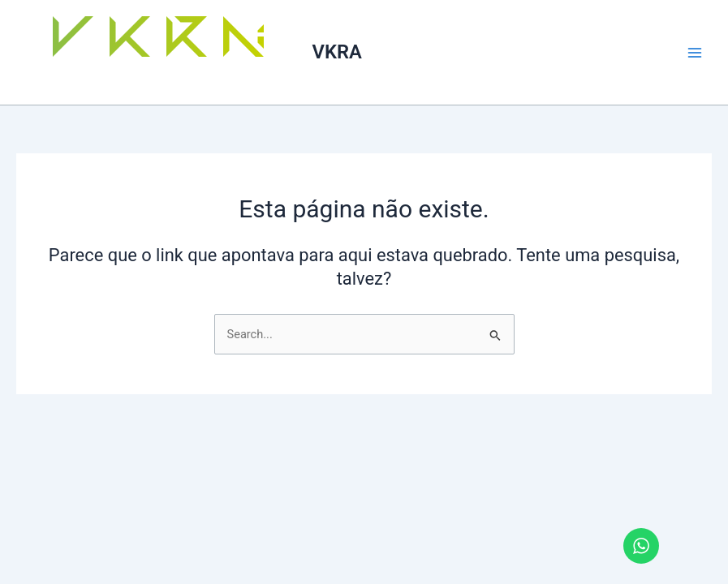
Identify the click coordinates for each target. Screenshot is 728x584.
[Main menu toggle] (695, 53)
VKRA (337, 52)
